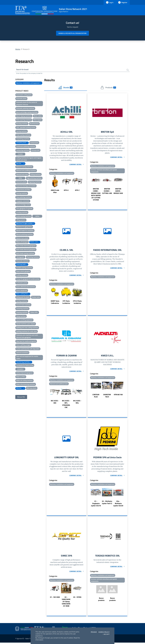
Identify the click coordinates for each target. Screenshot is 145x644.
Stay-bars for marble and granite (26, 341)
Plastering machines (33, 257)
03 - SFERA (77, 598)
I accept (106, 634)
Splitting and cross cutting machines (27, 328)
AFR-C (77, 191)
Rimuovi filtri (21, 397)
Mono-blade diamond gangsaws (26, 246)
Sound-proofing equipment (24, 320)
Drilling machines (36, 174)
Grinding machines (22, 213)
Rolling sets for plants (23, 297)
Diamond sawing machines (24, 167)
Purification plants (22, 283)
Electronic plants (21, 182)
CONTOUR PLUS (96, 397)
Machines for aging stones (24, 227)
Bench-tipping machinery (24, 116)
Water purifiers (21, 377)
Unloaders (20, 369)
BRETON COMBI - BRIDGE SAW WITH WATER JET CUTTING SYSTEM (96, 195)
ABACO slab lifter (55, 192)
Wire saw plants (32, 388)
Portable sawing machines (24, 268)
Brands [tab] (66, 88)
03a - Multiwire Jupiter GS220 (118, 505)
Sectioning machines (22, 309)
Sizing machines (21, 316)
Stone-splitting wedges (23, 345)
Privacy (94, 632)
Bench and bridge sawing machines (27, 112)
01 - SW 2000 (55, 598)
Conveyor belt (35, 150)
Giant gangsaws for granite (24, 209)
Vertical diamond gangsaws (25, 373)
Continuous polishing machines (26, 147)
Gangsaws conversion (23, 201)
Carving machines (22, 131)
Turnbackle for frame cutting (25, 365)
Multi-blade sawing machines (25, 253)
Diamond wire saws (22, 174)
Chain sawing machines (23, 135)
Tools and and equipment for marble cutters (27, 358)
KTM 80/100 (118, 395)
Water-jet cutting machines (24, 381)
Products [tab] (108, 88)
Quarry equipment (22, 291)
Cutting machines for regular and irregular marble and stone (29, 159)
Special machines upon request (26, 324)
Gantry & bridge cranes (23, 205)
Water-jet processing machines (26, 384)
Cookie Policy (104, 632)
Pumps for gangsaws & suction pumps (28, 279)
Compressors (34, 143)
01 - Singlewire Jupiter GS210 (96, 505)
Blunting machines (22, 124)
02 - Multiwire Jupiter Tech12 (107, 503)
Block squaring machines (24, 120)
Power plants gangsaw (23, 272)
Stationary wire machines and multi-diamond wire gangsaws (27, 336)
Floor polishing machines (24, 197)
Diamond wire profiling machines (26, 171)
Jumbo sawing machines (24, 216)
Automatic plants (21, 99)
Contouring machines (23, 150)
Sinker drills (34, 312)
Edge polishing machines (34, 178)
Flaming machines (22, 194)
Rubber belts (36, 297)
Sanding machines (22, 301)
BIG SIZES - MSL (77, 403)
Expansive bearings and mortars (26, 186)
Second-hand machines (23, 305)
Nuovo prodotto (101, 601)
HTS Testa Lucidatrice (66, 303)
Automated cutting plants (24, 95)
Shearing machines (22, 312)
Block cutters (38, 116)
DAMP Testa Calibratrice (55, 303)
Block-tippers (38, 120)
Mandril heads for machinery (25, 231)
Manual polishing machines (25, 234)
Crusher (20, 154)
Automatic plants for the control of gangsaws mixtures (27, 104)
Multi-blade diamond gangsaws (26, 250)
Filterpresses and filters (23, 190)
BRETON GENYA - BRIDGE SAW (118, 192)
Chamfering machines (23, 139)
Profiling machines (22, 275)
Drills (20, 178)
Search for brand (23, 70)
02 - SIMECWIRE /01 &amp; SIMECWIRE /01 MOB (66, 603)
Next (85, 185)
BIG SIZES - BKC (55, 403)
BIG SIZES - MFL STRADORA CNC (66, 405)
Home (18, 49)
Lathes (37, 216)
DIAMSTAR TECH (107, 397)
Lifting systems (21, 220)
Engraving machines (35, 182)
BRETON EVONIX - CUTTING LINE (107, 192)
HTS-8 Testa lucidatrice (77, 303)
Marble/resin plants (22, 238)
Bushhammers (34, 124)
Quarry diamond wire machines (26, 287)
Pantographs (20, 257)
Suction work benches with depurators (28, 349)
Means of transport (22, 242)
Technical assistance (22, 353)
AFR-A (66, 191)
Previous (48, 185)
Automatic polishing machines (25, 109)
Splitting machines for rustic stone (27, 332)
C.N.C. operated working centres (26, 128)
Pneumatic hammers (23, 261)
